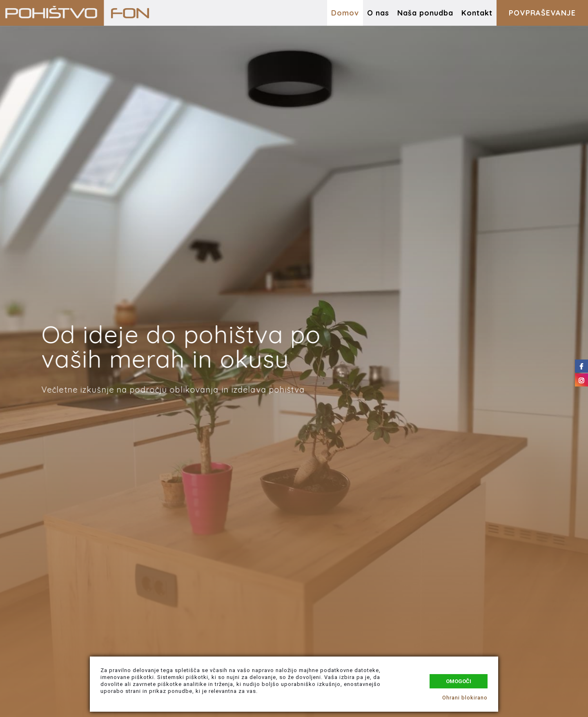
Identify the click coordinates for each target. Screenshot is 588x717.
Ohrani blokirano (465, 698)
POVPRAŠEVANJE (542, 13)
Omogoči (459, 681)
